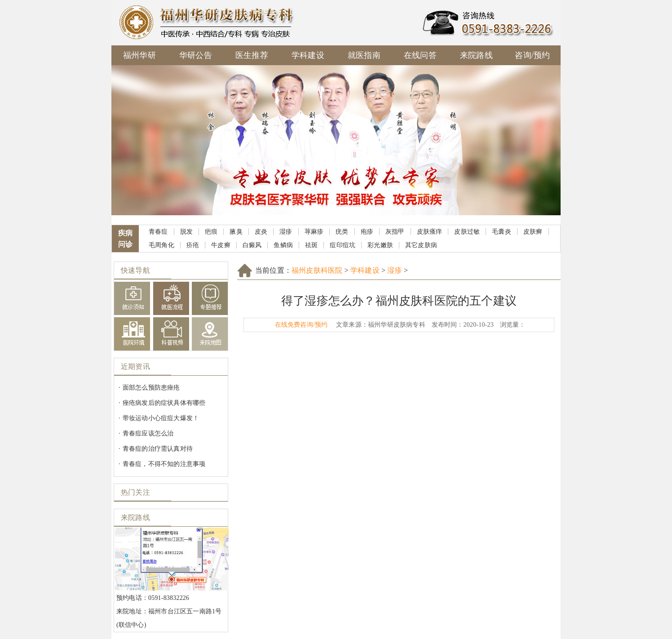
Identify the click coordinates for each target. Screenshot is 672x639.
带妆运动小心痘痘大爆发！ (161, 418)
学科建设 (308, 55)
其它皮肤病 (421, 245)
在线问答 (420, 55)
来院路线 (476, 55)
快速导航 (135, 270)
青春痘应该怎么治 (148, 433)
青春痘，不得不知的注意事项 (164, 464)
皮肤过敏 (467, 232)
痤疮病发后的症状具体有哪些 (164, 403)
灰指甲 (395, 232)
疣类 (342, 232)
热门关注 (135, 492)
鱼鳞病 (283, 245)
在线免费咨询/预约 (301, 325)
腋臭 (236, 232)
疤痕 (211, 232)
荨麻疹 (314, 232)
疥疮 (193, 245)
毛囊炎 (502, 232)
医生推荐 (252, 55)
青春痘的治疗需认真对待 (158, 449)
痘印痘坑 (343, 245)
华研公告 (196, 55)
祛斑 (311, 245)
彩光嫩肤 (380, 245)
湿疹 (286, 232)
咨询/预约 (532, 55)
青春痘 (158, 232)
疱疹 (367, 232)
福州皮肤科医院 (317, 270)
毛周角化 (161, 245)
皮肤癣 (533, 232)
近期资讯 (135, 366)
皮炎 (261, 232)
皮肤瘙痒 (430, 232)
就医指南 (364, 55)
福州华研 (139, 55)
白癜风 (252, 245)
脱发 (186, 232)
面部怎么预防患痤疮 (151, 388)
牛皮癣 (221, 245)
